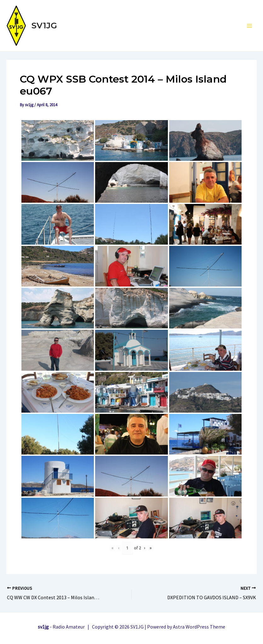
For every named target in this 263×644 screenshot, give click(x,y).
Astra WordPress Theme (199, 627)
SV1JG (44, 26)
